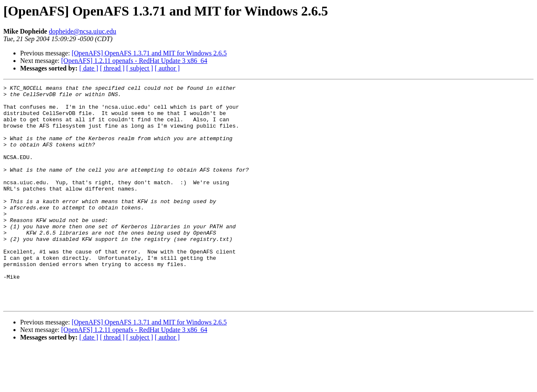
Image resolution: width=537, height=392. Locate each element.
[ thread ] (112, 68)
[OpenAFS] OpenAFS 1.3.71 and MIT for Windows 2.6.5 (149, 53)
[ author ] (167, 68)
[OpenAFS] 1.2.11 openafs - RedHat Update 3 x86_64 (134, 61)
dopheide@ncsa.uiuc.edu (82, 31)
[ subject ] (140, 68)
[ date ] (89, 68)
